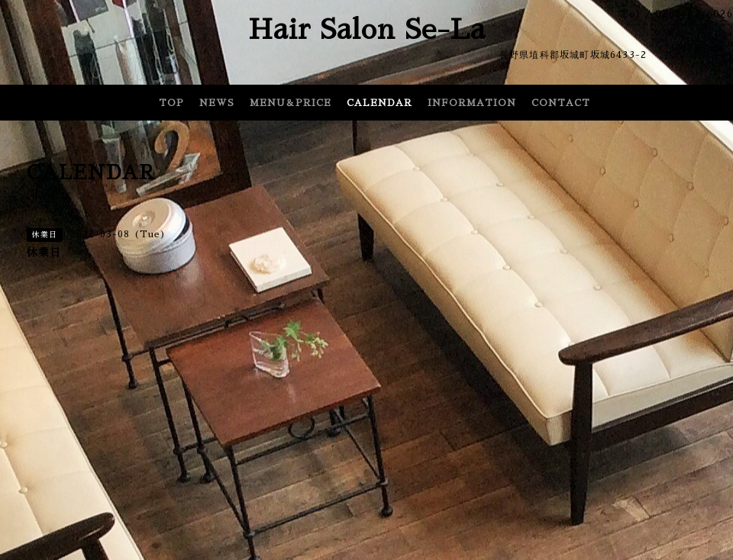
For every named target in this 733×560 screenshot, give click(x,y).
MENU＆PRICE (291, 103)
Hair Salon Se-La (367, 30)
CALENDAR (379, 103)
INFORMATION (472, 103)
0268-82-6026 (694, 14)
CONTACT (561, 103)
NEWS (217, 103)
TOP (171, 103)
